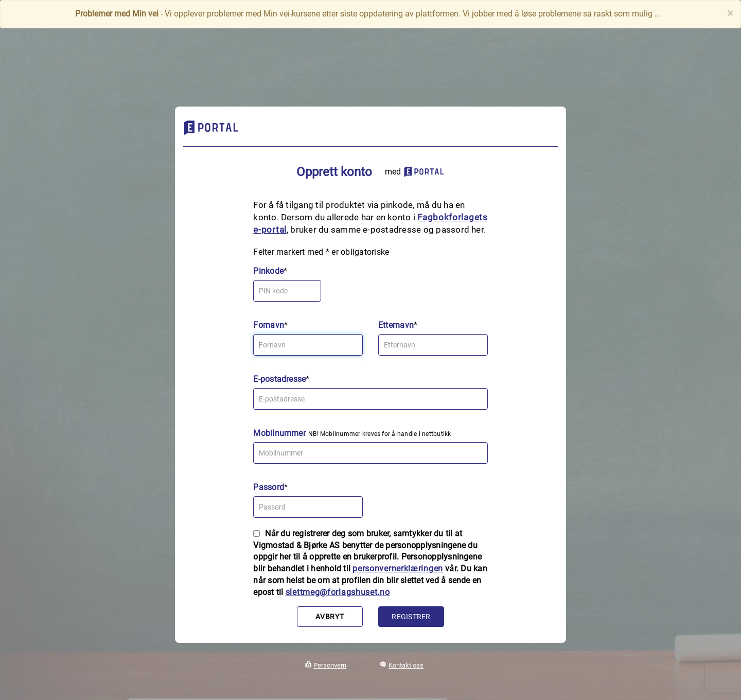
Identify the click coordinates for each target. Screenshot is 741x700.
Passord (269, 487)
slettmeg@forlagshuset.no (338, 592)
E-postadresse (279, 379)
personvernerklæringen (398, 568)
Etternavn (396, 325)
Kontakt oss (406, 665)
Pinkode (268, 271)
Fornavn (269, 325)
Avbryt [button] (330, 617)
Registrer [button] (411, 617)
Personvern (330, 665)
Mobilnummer (279, 433)
